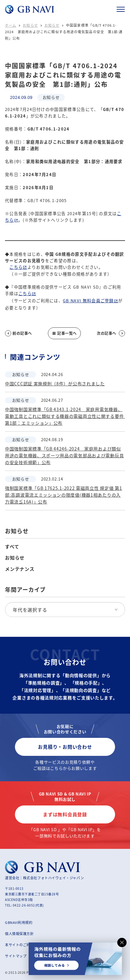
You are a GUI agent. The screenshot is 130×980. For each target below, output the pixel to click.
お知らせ (30, 25)
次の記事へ (111, 333)
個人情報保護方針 (19, 933)
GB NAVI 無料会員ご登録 (88, 301)
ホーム (11, 25)
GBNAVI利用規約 (19, 922)
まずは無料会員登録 (65, 814)
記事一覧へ (64, 333)
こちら (16, 267)
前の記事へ (19, 333)
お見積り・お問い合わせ (65, 747)
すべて (12, 547)
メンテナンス (20, 569)
